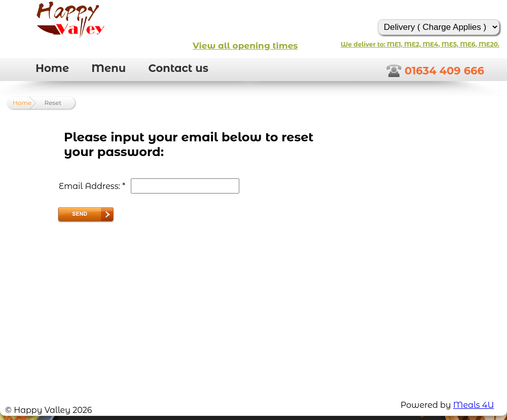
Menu (108, 68)
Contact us (178, 68)
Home (52, 68)
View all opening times (245, 46)
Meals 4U (474, 405)
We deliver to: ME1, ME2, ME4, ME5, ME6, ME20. (420, 44)
